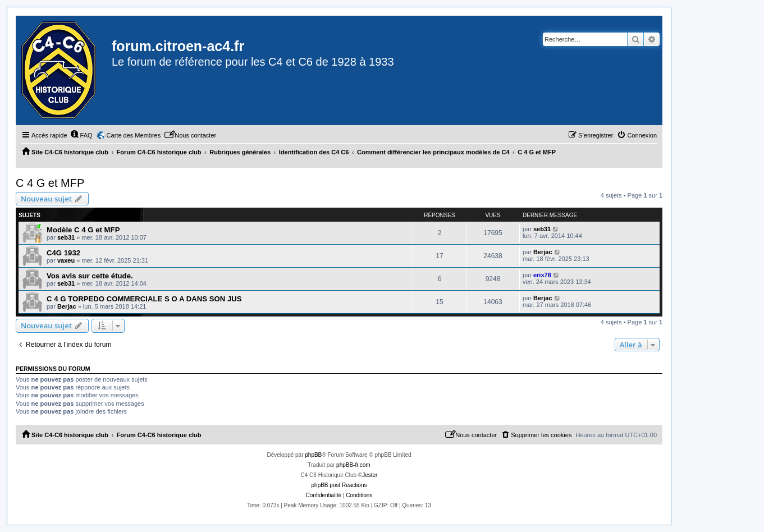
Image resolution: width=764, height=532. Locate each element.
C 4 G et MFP (50, 183)
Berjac (543, 252)
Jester (370, 475)
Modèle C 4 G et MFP (83, 230)
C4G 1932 (63, 253)
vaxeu (66, 260)
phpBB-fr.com (353, 465)
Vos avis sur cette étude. (90, 276)
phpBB (313, 455)
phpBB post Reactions (339, 485)
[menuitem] (81, 135)
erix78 (542, 275)
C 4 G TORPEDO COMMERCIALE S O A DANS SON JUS (144, 299)
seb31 (66, 237)
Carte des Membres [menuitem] (134, 135)
